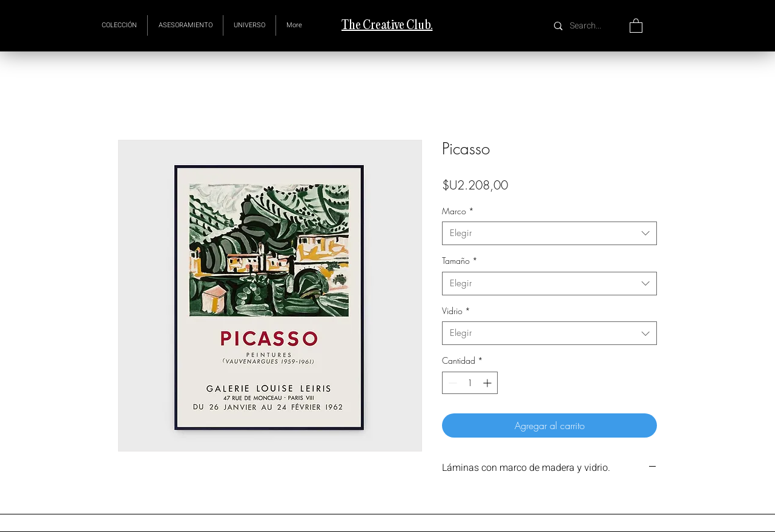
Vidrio (456, 311)
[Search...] (587, 26)
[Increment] (488, 383)
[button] (249, 25)
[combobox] (549, 233)
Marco (458, 211)
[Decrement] (451, 383)
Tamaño (460, 261)
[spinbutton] (470, 383)
